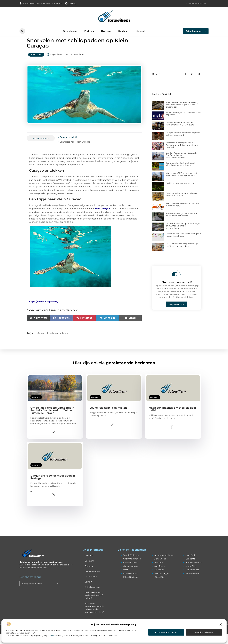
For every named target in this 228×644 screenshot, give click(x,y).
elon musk (159, 580)
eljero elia (159, 587)
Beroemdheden (92, 581)
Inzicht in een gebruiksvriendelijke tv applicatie (183, 123)
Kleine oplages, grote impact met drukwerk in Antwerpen (182, 225)
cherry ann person (132, 569)
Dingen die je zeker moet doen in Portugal (53, 487)
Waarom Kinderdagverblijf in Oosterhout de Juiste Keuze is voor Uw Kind (182, 155)
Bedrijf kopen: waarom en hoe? (181, 193)
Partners (89, 31)
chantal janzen (131, 572)
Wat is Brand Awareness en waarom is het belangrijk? (183, 214)
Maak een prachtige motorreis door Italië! (172, 419)
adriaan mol (160, 569)
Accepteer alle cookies (166, 632)
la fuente (190, 569)
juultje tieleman (131, 565)
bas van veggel (162, 583)
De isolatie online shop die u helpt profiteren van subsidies (182, 255)
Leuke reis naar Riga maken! (109, 418)
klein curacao (52, 343)
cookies (51, 635)
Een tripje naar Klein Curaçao (75, 152)
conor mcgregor (131, 576)
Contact (141, 31)
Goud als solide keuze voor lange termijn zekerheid (181, 204)
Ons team (124, 31)
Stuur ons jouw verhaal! (177, 292)
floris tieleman (193, 583)
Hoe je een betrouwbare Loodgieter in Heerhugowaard (183, 144)
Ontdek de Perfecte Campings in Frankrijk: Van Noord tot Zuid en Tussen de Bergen (52, 420)
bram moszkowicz (194, 572)
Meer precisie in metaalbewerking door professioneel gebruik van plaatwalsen (182, 114)
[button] (221, 624)
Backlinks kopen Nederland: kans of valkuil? (94, 605)
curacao (41, 343)
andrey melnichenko (164, 565)
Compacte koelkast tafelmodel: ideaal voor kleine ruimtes (181, 174)
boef (125, 580)
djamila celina (130, 583)
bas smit (159, 572)
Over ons (106, 31)
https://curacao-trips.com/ (44, 312)
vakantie (64, 343)
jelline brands (192, 580)
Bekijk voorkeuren (204, 632)
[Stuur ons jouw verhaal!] (177, 283)
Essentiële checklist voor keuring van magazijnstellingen (183, 245)
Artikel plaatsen (92, 597)
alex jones (159, 576)
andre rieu (191, 576)
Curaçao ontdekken (70, 147)
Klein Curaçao (102, 219)
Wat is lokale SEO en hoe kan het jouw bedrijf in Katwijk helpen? (181, 184)
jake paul (190, 565)
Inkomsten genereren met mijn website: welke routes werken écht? (94, 618)
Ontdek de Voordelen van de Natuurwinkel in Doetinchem (180, 134)
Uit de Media (70, 31)
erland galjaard (131, 587)
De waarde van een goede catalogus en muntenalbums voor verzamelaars (183, 236)
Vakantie (36, 64)
